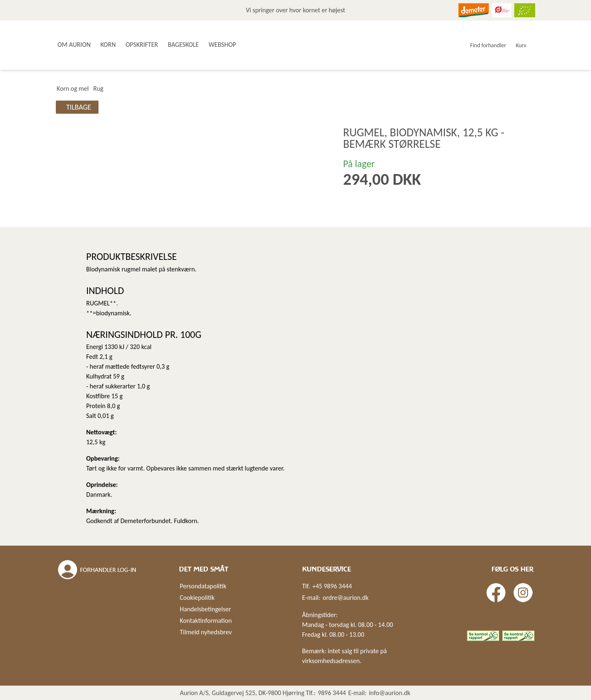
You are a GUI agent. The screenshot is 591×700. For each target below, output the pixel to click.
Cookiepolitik (197, 598)
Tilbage (79, 107)
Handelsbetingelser (205, 609)
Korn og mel (73, 88)
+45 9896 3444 (332, 586)
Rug (98, 88)
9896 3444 (332, 693)
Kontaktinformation (206, 621)
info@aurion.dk (390, 693)
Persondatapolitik (203, 586)
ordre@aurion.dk (346, 598)
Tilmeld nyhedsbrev (206, 632)
